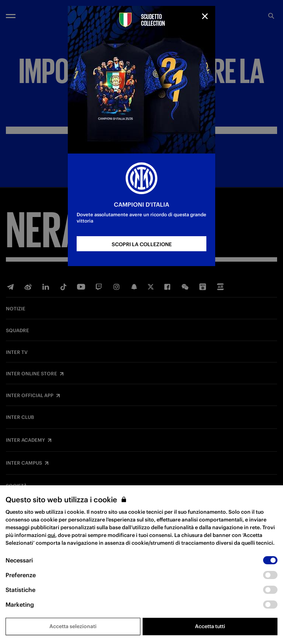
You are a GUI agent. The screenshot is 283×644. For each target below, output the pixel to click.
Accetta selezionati (73, 626)
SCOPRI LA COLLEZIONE (142, 244)
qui (51, 535)
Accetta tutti (210, 626)
